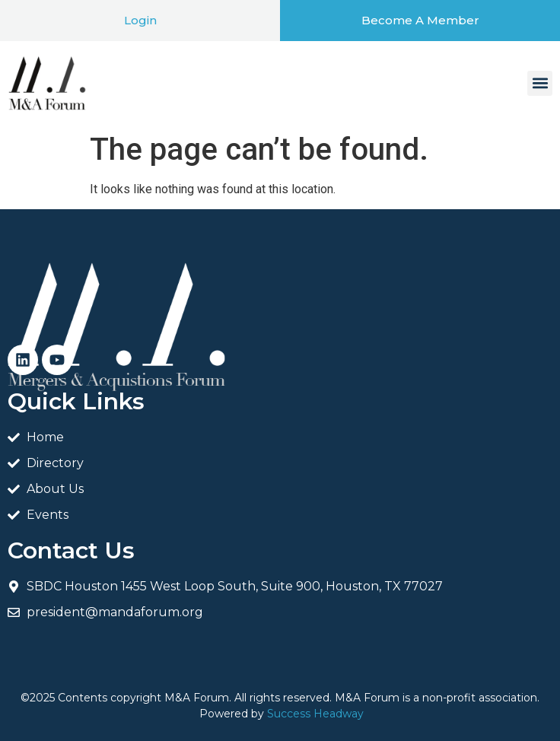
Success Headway (315, 714)
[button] (540, 83)
